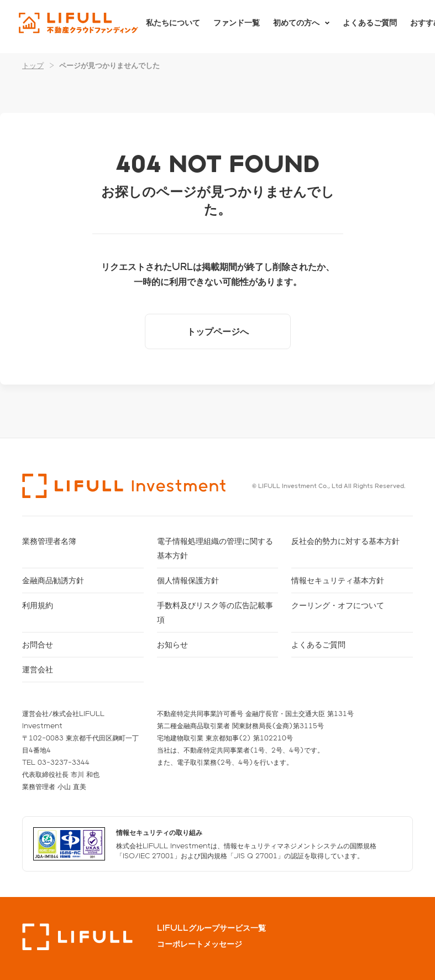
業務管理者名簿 (49, 541)
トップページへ (218, 331)
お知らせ (172, 644)
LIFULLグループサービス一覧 (211, 928)
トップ (33, 65)
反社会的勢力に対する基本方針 (345, 541)
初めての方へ (296, 26)
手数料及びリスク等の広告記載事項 (215, 612)
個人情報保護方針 (188, 580)
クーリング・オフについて (338, 605)
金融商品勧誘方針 (53, 580)
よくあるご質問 (370, 26)
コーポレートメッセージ (200, 944)
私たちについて (173, 26)
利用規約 (38, 605)
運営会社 (38, 669)
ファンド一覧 (237, 26)
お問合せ (38, 644)
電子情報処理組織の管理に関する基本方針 (215, 548)
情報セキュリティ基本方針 (338, 580)
